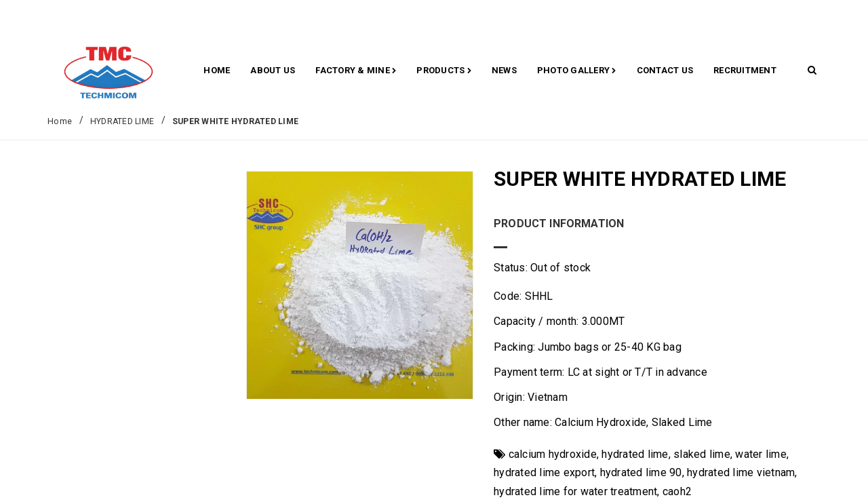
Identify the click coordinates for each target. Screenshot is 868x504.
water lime (761, 454)
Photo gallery (577, 71)
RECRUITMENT (745, 70)
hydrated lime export (544, 472)
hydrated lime (635, 454)
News (504, 70)
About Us (273, 70)
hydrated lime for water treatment (575, 491)
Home (217, 70)
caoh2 (677, 491)
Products (444, 71)
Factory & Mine (356, 71)
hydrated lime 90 (641, 472)
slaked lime (702, 454)
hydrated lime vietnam (741, 472)
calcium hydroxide (553, 454)
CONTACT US (665, 70)
